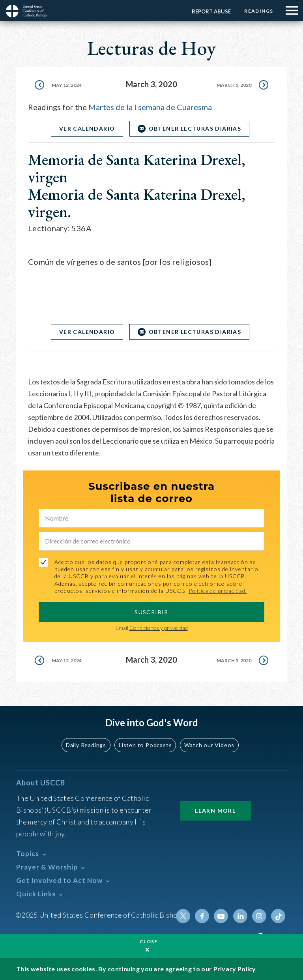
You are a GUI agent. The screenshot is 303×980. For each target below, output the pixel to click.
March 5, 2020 (234, 85)
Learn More (215, 810)
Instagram (259, 916)
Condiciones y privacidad (159, 628)
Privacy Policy (235, 969)
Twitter (183, 916)
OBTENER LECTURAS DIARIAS (195, 128)
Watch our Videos (209, 745)
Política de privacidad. (218, 591)
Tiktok (278, 916)
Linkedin (240, 916)
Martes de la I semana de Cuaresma (150, 107)
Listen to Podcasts (146, 745)
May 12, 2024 (67, 85)
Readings (259, 11)
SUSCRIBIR (151, 612)
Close (149, 942)
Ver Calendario (87, 128)
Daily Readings (87, 745)
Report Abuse (211, 11)
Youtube (221, 916)
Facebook (202, 916)
